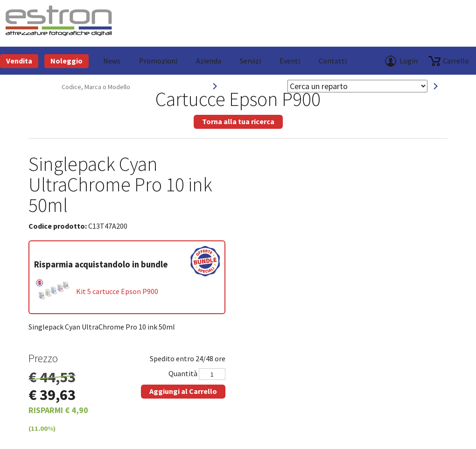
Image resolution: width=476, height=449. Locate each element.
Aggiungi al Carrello (183, 391)
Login (409, 61)
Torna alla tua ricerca (238, 121)
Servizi (250, 61)
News (112, 61)
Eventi (290, 61)
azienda (209, 61)
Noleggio (66, 61)
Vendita (19, 61)
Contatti (333, 61)
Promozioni (158, 61)
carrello (456, 61)
